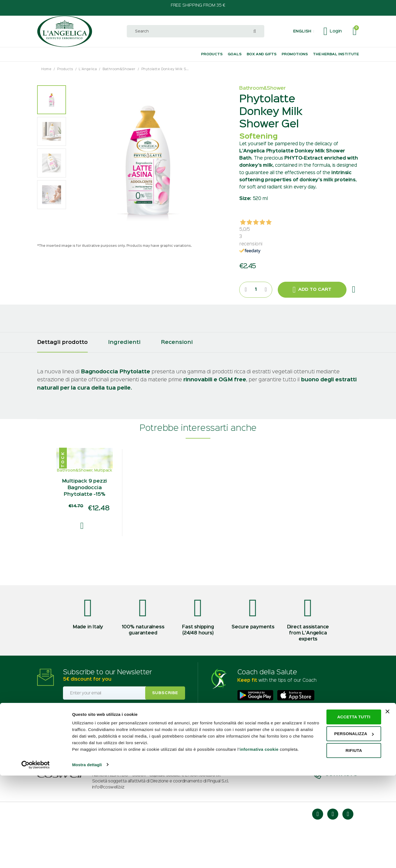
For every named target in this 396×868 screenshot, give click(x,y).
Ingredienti (124, 342)
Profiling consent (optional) (89, 756)
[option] (52, 100)
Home (46, 69)
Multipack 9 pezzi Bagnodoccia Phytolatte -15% (85, 528)
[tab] (62, 342)
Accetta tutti (336, 803)
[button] (304, 31)
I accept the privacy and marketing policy (101, 747)
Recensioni (177, 342)
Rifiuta (336, 836)
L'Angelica (88, 69)
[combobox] (196, 31)
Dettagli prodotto (62, 342)
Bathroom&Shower (119, 69)
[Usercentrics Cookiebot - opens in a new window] (36, 857)
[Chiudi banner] (387, 798)
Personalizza (336, 820)
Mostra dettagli (87, 857)
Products (65, 69)
